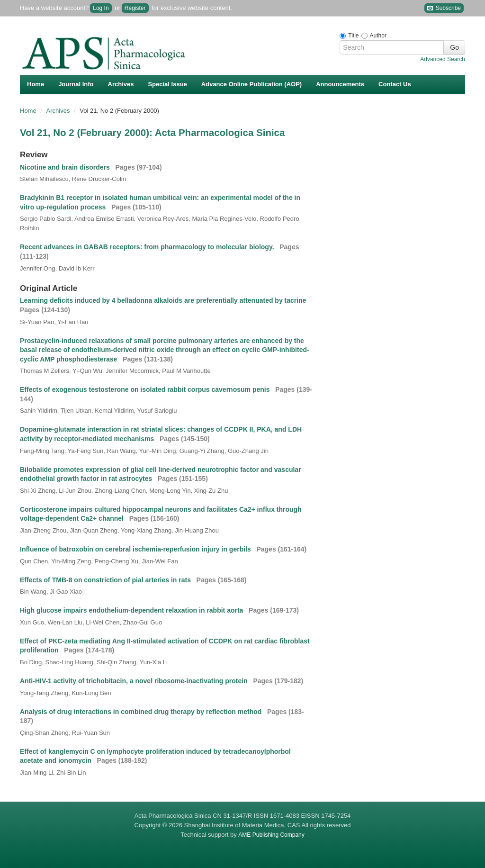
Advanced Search (443, 59)
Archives (121, 84)
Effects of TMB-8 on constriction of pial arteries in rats (106, 580)
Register (135, 8)
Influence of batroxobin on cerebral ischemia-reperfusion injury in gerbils (136, 549)
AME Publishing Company (271, 835)
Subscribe (444, 8)
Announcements (340, 84)
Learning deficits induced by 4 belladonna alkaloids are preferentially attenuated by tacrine (164, 300)
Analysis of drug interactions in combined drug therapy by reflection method (142, 712)
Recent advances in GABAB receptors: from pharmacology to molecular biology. (148, 247)
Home (36, 84)
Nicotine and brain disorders (66, 167)
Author (378, 36)
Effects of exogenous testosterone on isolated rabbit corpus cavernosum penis (146, 389)
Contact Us (395, 84)
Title (353, 36)
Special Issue (167, 84)
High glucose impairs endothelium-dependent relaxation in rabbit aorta (132, 610)
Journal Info (76, 84)
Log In (101, 8)
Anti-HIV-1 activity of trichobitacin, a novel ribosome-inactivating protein (135, 681)
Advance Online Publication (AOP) (251, 84)
